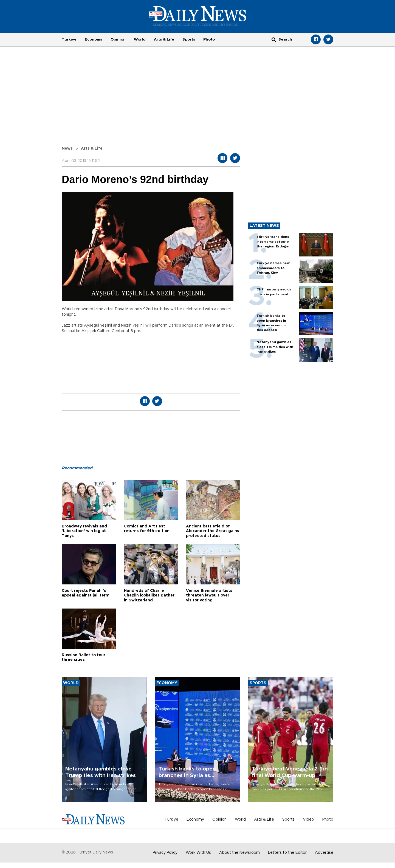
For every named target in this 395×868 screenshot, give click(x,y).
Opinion (118, 39)
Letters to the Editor (287, 853)
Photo (209, 39)
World (140, 39)
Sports (189, 39)
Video (308, 820)
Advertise (324, 853)
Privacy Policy (165, 853)
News (67, 149)
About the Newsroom (239, 853)
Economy (94, 39)
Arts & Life (164, 39)
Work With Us (198, 853)
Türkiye (69, 39)
